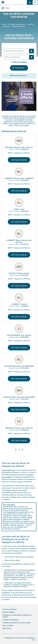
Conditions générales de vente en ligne (16, 623)
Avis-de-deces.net (8, 470)
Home (4, 24)
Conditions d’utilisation (10, 620)
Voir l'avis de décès (19, 160)
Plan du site (7, 628)
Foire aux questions (10, 609)
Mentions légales (9, 612)
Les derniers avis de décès (16, 24)
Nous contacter (8, 626)
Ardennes (6, 26)
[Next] (22, 450)
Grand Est (30, 24)
